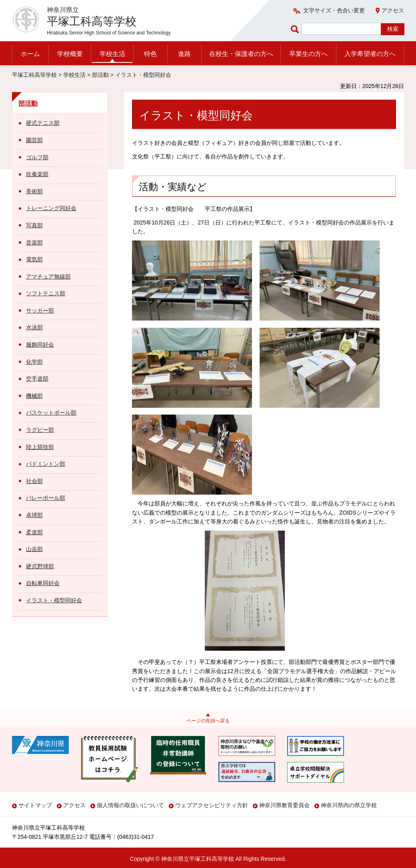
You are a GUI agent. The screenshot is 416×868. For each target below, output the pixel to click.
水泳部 (34, 327)
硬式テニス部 (43, 123)
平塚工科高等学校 (34, 75)
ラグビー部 (40, 430)
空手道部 (37, 379)
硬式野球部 (40, 566)
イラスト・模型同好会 (54, 600)
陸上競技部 (40, 447)
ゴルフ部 (37, 157)
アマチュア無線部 (48, 277)
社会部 (34, 481)
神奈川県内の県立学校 (349, 805)
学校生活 (112, 54)
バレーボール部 (46, 498)
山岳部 (34, 549)
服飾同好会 (40, 345)
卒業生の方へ (308, 54)
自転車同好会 (43, 583)
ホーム (30, 54)
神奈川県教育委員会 (284, 805)
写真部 (34, 225)
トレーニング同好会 (51, 208)
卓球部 (34, 515)
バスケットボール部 (51, 413)
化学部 (34, 362)
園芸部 (34, 140)
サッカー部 (40, 311)
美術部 (34, 191)
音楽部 (34, 243)
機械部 (34, 396)
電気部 (34, 259)
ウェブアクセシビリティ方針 (212, 805)
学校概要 (70, 54)
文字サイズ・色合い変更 (334, 10)
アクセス (393, 10)
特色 (150, 54)
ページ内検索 (296, 29)
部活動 (100, 75)
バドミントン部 (46, 464)
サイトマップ (35, 805)
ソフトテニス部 (46, 293)
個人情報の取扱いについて (130, 805)
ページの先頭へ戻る (208, 721)
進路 (184, 54)
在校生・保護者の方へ (241, 54)
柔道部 (34, 532)
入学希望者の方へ (370, 54)
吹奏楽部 (37, 174)
